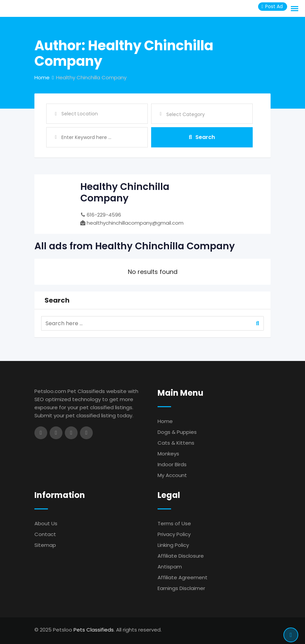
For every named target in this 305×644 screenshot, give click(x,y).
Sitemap (45, 545)
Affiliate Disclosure (181, 556)
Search (202, 137)
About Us (46, 523)
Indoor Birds (172, 464)
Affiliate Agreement (183, 577)
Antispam (170, 567)
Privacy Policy (174, 534)
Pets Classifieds (94, 630)
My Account (172, 475)
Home (165, 421)
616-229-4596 (104, 215)
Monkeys (168, 454)
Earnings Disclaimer (181, 588)
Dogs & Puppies (177, 432)
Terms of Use (174, 523)
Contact (45, 534)
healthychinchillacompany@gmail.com (135, 223)
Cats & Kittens (176, 443)
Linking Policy (173, 545)
